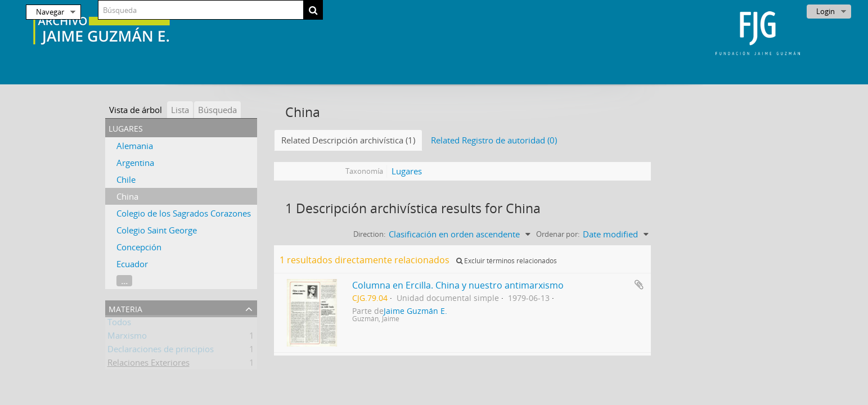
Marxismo (127, 337)
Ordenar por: (558, 234)
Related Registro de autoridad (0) (494, 140)
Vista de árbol (136, 110)
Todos (119, 324)
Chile (126, 179)
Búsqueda (217, 110)
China (127, 196)
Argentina (135, 163)
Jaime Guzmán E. (415, 311)
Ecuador (132, 264)
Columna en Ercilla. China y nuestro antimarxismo (458, 285)
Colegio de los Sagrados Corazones (184, 213)
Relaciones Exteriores (149, 364)
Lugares (407, 171)
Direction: (369, 234)
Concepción (139, 247)
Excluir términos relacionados (507, 261)
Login (826, 11)
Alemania (135, 146)
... (124, 281)
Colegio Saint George (157, 230)
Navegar (50, 12)
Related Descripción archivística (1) (348, 140)
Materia (125, 308)
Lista (180, 110)
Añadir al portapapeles (639, 285)
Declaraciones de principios (161, 351)
